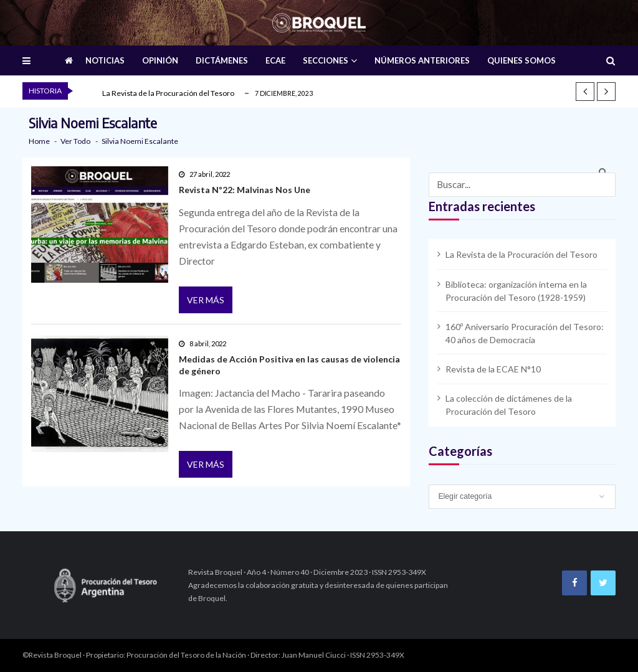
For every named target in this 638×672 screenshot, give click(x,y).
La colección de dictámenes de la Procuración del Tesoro (509, 405)
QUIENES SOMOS (521, 60)
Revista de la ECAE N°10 (493, 369)
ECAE (275, 60)
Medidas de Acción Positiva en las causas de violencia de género (289, 365)
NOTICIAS (105, 60)
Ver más (206, 300)
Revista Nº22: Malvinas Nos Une (245, 190)
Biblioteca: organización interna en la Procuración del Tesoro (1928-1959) (516, 291)
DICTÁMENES (222, 60)
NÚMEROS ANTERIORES (422, 60)
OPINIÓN (160, 60)
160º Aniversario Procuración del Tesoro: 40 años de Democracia (525, 333)
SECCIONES (326, 60)
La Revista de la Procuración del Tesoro (168, 93)
